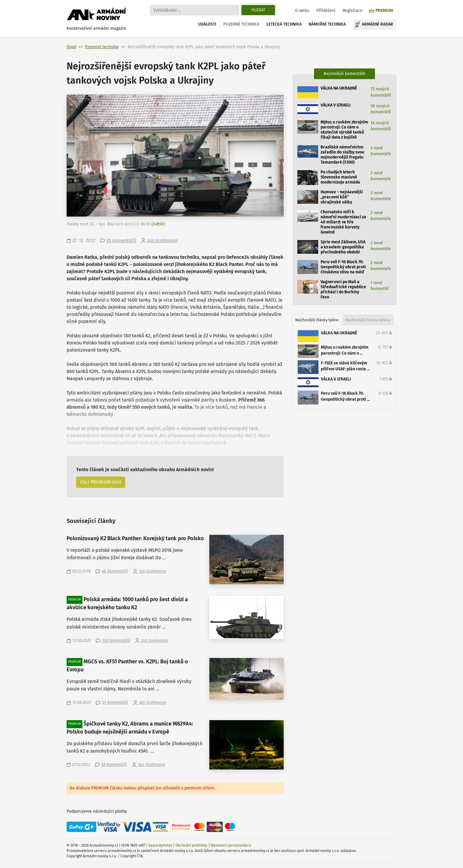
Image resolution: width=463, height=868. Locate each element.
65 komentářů (121, 240)
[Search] (194, 10)
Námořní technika (327, 24)
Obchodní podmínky (192, 845)
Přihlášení (326, 11)
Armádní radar (378, 24)
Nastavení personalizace (231, 845)
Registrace (353, 11)
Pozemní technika (241, 24)
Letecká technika (284, 24)
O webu (302, 11)
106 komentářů (116, 641)
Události (207, 24)
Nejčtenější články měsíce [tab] (368, 320)
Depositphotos (160, 845)
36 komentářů (114, 765)
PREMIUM (384, 11)
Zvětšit (158, 224)
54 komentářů (115, 702)
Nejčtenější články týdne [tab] (317, 320)
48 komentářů (115, 571)
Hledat (258, 10)
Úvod (71, 47)
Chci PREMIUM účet (101, 482)
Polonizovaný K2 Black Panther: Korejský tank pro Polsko (135, 539)
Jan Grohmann (162, 240)
